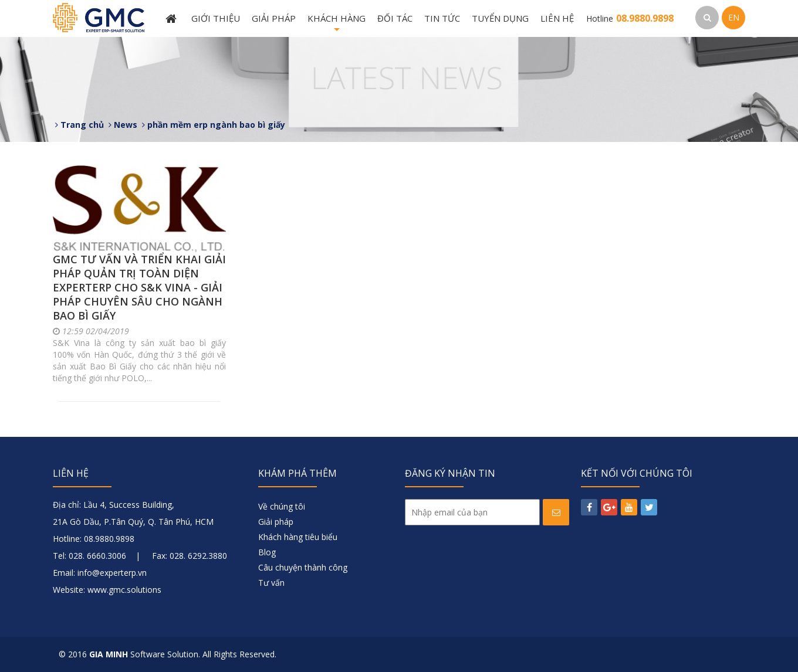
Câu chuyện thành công (303, 567)
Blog (267, 552)
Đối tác (395, 18)
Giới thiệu (216, 18)
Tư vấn (271, 583)
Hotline (630, 18)
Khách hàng (337, 25)
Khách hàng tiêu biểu (298, 537)
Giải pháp (274, 18)
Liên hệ (557, 18)
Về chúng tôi (282, 506)
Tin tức (442, 18)
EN (734, 17)
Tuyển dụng (500, 18)
